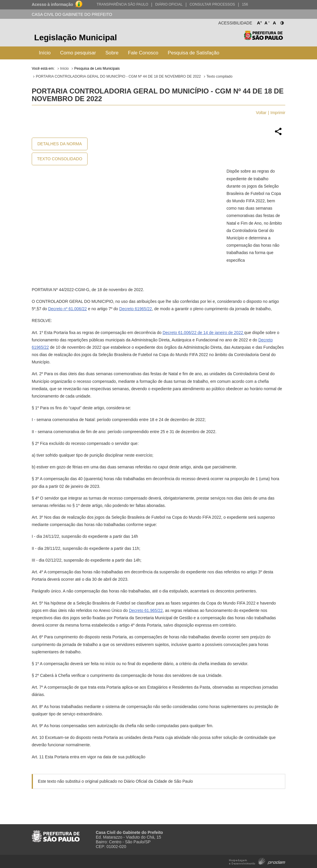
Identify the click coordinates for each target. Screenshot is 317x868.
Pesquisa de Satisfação (193, 53)
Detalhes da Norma (59, 144)
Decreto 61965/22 (136, 309)
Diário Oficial (169, 4)
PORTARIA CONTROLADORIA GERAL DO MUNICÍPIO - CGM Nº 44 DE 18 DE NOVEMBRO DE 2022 (118, 76)
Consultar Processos (212, 4)
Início (45, 53)
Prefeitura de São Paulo (263, 38)
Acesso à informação (52, 4)
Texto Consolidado (60, 159)
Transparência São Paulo (123, 4)
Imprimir (278, 113)
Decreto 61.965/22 (146, 610)
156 (245, 4)
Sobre (112, 53)
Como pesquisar (78, 53)
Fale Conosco (143, 53)
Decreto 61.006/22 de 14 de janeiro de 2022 (203, 333)
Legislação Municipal (76, 37)
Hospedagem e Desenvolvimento (257, 861)
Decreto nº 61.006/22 (68, 309)
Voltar (261, 113)
